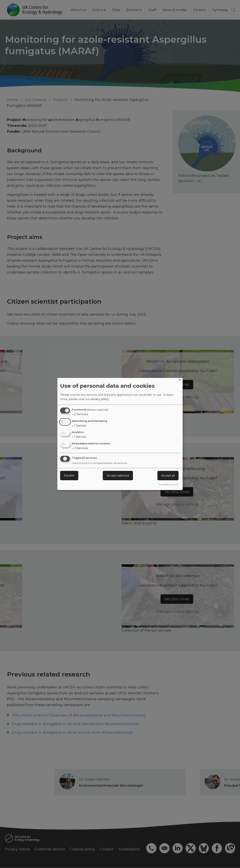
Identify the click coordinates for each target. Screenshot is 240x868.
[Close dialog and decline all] (180, 380)
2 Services (80, 414)
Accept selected (118, 476)
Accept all (168, 476)
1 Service (79, 426)
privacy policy (100, 399)
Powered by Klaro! (169, 485)
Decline (69, 476)
